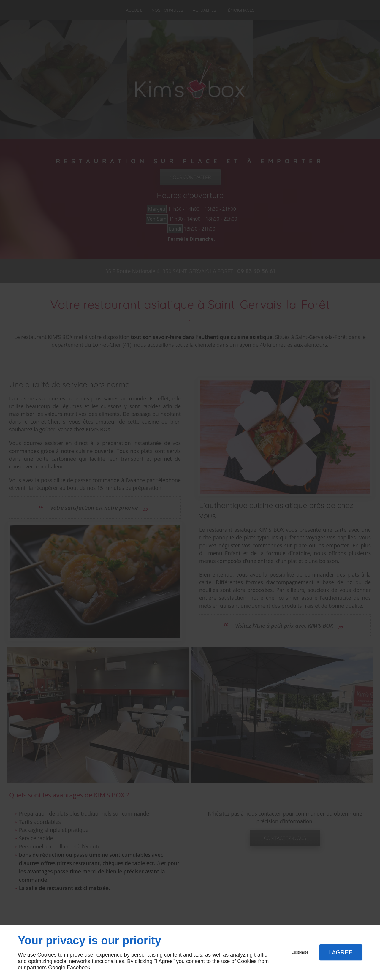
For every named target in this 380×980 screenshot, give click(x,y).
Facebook (79, 968)
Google (57, 968)
